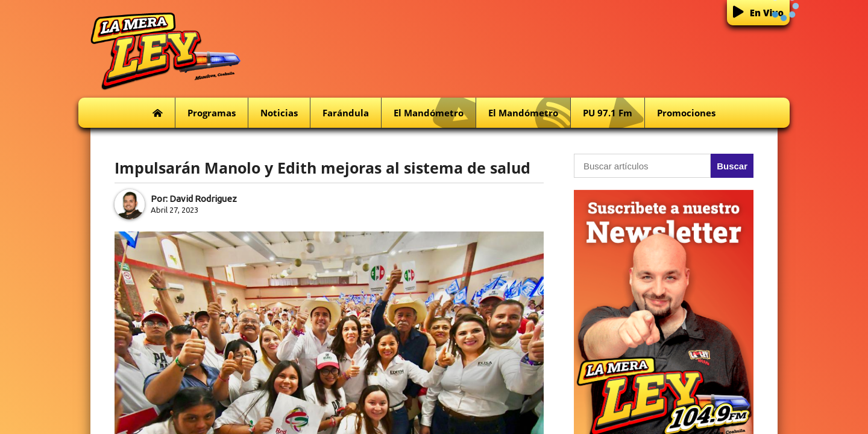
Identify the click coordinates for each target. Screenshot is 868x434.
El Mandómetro (435, 113)
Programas (212, 113)
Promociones (686, 113)
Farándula (346, 113)
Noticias (279, 113)
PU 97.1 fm (614, 113)
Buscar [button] (732, 166)
